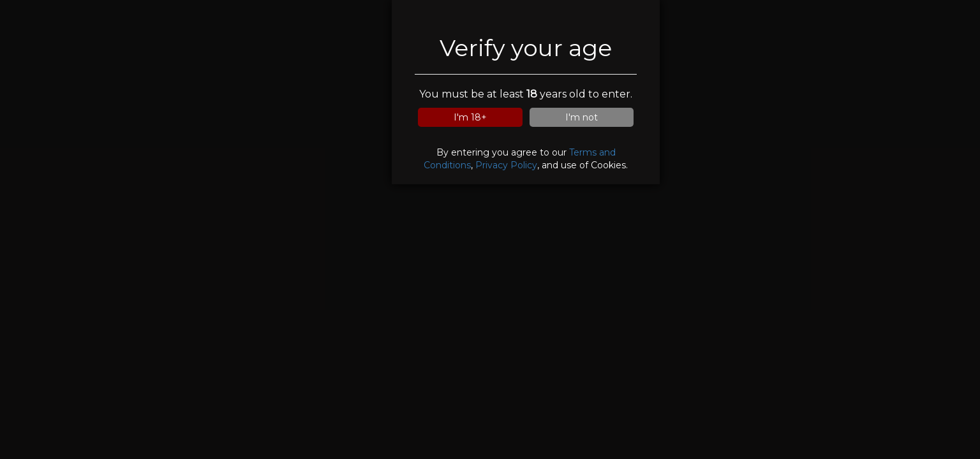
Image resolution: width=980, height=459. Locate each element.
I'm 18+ (470, 117)
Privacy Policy (506, 165)
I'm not (582, 117)
